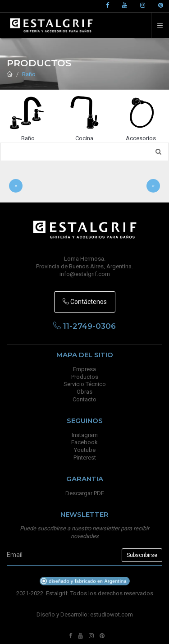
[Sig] (153, 186)
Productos (85, 377)
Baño (29, 74)
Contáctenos (85, 302)
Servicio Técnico (85, 384)
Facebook (84, 442)
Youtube (85, 450)
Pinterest (85, 458)
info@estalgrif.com (85, 274)
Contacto (84, 399)
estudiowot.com (112, 614)
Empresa (84, 369)
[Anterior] (16, 186)
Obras (84, 392)
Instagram (85, 435)
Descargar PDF (85, 493)
